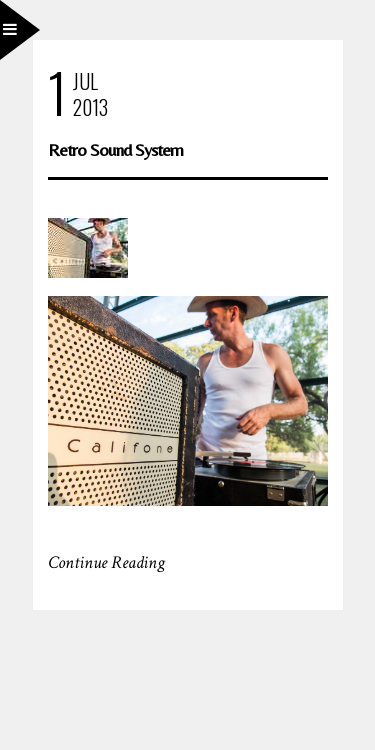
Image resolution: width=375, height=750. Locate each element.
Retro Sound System (115, 149)
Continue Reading (106, 562)
